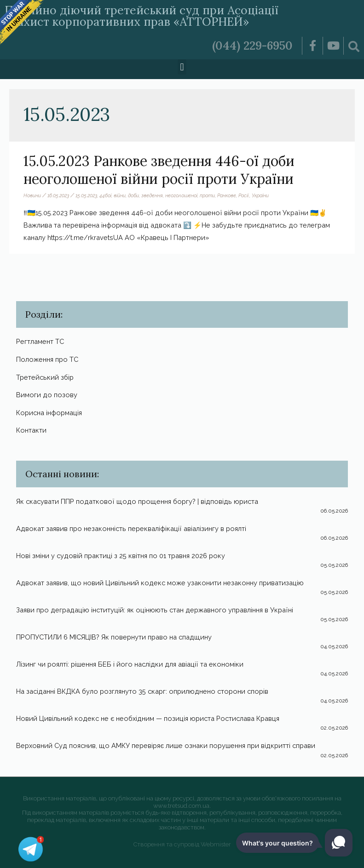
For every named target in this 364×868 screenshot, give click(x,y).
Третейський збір (45, 377)
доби (133, 195)
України (260, 195)
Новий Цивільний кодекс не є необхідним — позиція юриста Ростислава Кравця (148, 718)
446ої (105, 195)
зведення (152, 195)
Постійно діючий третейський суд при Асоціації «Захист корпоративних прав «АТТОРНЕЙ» (142, 16)
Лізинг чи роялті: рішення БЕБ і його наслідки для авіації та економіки (130, 664)
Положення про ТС (47, 359)
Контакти (31, 430)
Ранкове (227, 195)
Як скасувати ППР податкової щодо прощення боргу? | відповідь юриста (137, 501)
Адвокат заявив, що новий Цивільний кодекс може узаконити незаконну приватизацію (160, 583)
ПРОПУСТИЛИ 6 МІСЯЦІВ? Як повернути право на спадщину (114, 637)
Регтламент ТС (40, 341)
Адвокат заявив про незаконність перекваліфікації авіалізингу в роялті (131, 528)
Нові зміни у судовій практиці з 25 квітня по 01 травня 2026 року (121, 556)
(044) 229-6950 (252, 46)
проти (207, 195)
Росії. (244, 195)
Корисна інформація (49, 413)
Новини (32, 195)
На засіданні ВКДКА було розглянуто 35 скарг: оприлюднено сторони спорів (142, 691)
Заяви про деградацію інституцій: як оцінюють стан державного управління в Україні (155, 610)
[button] (182, 67)
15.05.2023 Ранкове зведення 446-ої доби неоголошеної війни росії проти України (159, 170)
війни (120, 195)
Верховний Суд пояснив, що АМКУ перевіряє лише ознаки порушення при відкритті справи (166, 745)
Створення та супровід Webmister (182, 844)
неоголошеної (181, 195)
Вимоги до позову (47, 395)
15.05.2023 (86, 195)
